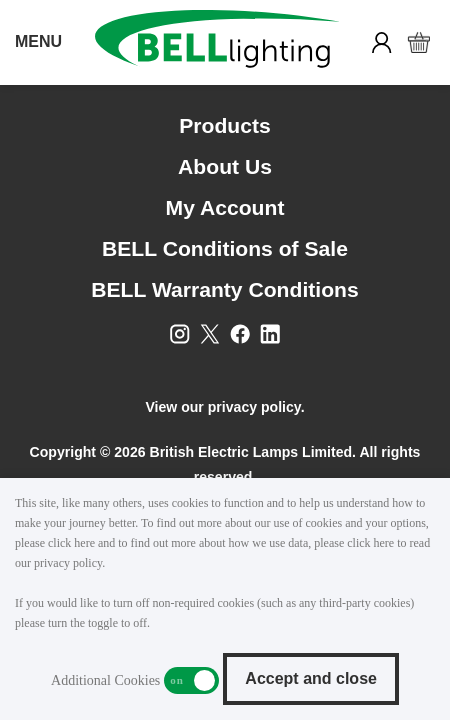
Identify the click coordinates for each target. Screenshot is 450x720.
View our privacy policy (222, 407)
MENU (38, 41)
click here (71, 543)
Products (225, 125)
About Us (225, 166)
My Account (225, 207)
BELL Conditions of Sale (225, 248)
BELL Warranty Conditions (224, 289)
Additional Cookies (191, 680)
